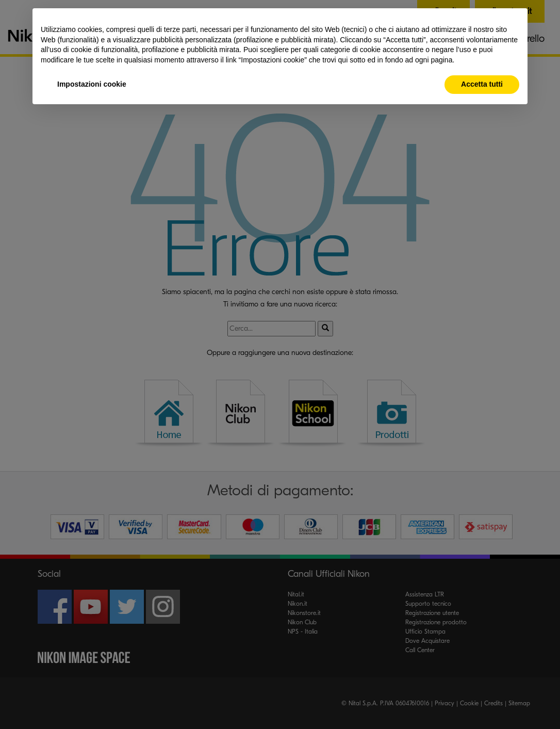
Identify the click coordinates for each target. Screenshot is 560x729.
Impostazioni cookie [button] (92, 84)
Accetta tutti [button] (482, 84)
